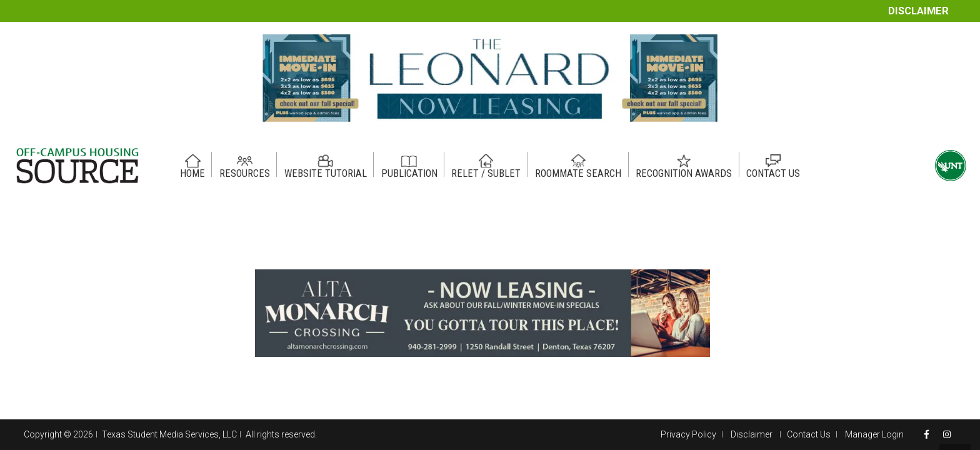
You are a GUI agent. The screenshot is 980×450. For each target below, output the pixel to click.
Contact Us (809, 434)
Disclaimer (918, 11)
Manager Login (874, 434)
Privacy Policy (688, 434)
